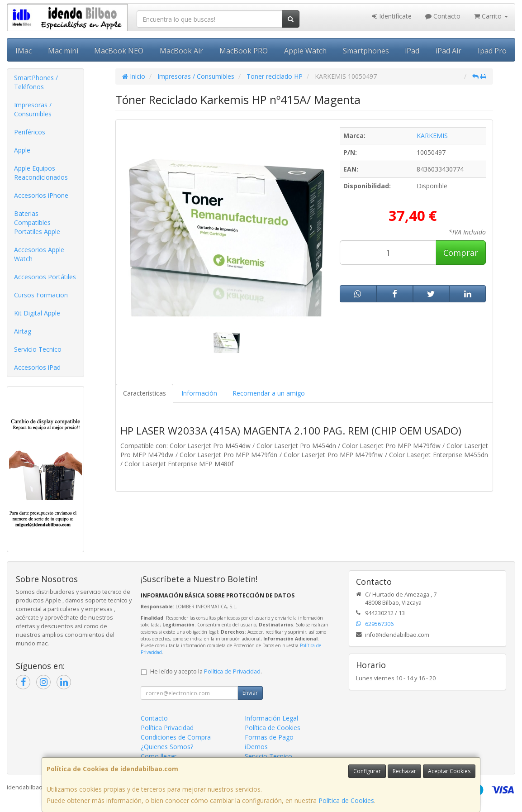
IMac (24, 51)
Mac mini (63, 51)
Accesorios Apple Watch (39, 254)
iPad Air (448, 51)
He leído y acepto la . (206, 671)
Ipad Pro (492, 51)
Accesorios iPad (37, 367)
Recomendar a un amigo (269, 393)
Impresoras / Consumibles (33, 109)
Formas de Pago (269, 737)
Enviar (250, 693)
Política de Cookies (346, 800)
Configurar (367, 771)
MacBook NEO (119, 51)
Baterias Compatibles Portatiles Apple (37, 222)
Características (145, 393)
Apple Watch (305, 51)
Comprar (461, 253)
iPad (412, 51)
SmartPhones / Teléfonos (36, 82)
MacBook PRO (244, 51)
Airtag (23, 331)
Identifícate (392, 16)
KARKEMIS (432, 136)
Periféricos (30, 132)
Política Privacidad (167, 728)
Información (199, 393)
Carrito (491, 16)
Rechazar (404, 771)
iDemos (256, 747)
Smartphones (366, 51)
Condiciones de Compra (176, 737)
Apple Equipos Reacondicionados (41, 173)
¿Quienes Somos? (167, 747)
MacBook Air (181, 51)
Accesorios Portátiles (45, 277)
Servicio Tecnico (38, 349)
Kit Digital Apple (37, 313)
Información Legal (271, 718)
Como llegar (159, 756)
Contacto (443, 16)
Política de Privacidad (232, 671)
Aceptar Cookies (449, 771)
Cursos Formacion (41, 295)
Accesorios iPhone (41, 195)
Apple (22, 150)
